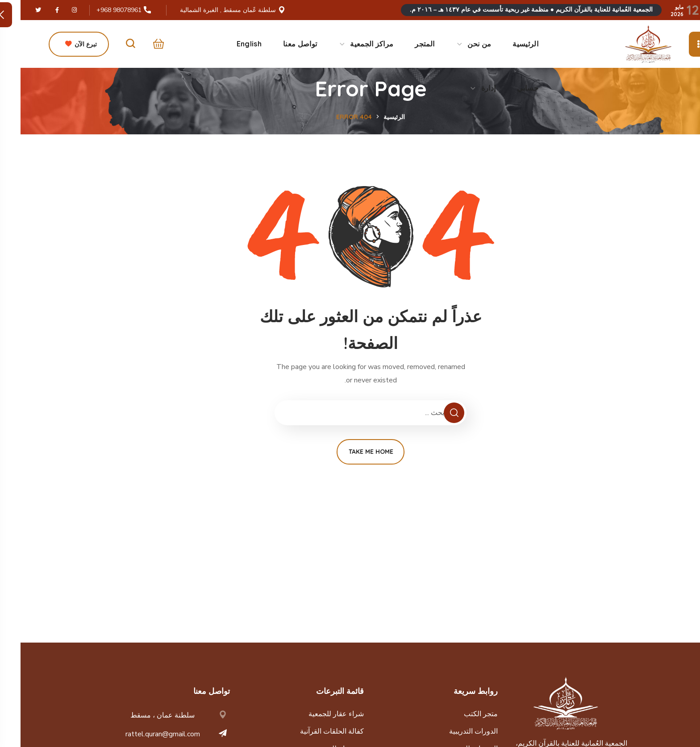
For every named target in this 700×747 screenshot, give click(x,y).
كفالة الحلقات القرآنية (311, 731)
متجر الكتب (460, 714)
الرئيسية (374, 117)
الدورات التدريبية (453, 731)
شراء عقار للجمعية (316, 714)
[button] (135, 44)
